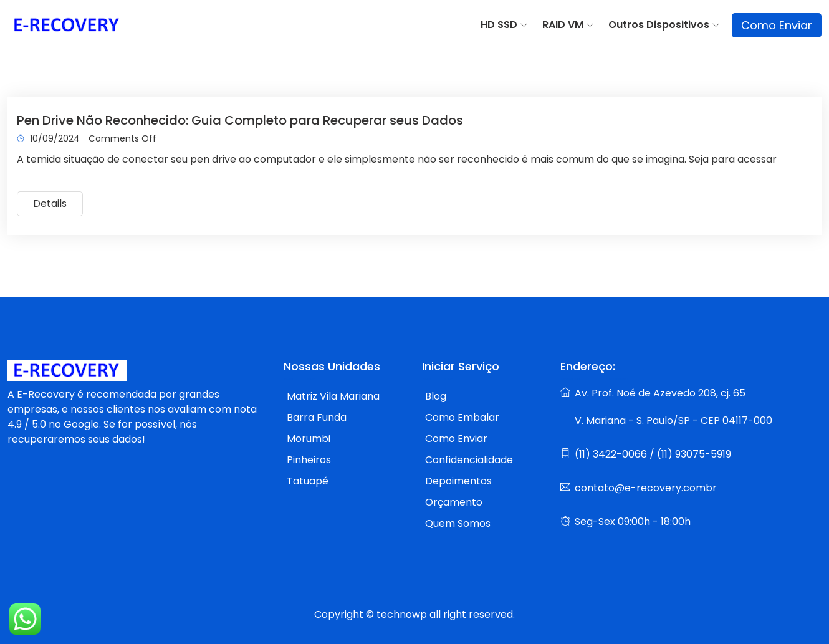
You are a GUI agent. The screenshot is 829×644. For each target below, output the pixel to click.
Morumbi (309, 439)
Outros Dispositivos (659, 25)
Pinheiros (309, 460)
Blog (436, 396)
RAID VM (563, 25)
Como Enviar (777, 25)
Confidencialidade (469, 460)
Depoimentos (458, 481)
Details (50, 204)
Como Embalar (462, 417)
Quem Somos (458, 523)
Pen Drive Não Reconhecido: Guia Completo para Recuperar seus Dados (240, 120)
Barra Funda (317, 417)
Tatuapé (308, 481)
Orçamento (454, 502)
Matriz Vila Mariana (333, 396)
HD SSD (499, 25)
